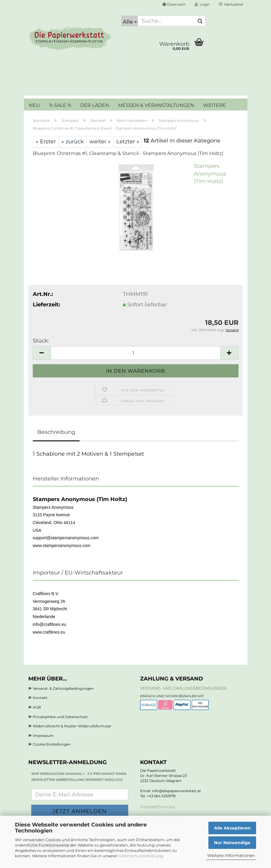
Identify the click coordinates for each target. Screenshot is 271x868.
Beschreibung (56, 432)
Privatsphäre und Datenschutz (60, 717)
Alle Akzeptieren (232, 828)
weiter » (100, 142)
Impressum (43, 736)
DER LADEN (95, 105)
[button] (174, 4)
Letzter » (128, 142)
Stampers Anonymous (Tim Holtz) (210, 174)
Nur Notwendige (232, 843)
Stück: (41, 341)
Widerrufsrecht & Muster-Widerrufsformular (72, 726)
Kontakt (40, 698)
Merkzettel (231, 4)
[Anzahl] (136, 353)
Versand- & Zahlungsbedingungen (63, 688)
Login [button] (202, 4)
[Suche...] (130, 21)
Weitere (215, 105)
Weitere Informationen (231, 855)
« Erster (46, 142)
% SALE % (60, 105)
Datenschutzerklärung (141, 856)
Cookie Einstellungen (52, 744)
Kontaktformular (158, 807)
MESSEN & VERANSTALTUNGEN (156, 105)
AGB (37, 707)
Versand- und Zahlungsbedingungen (183, 688)
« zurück (73, 142)
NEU (34, 105)
